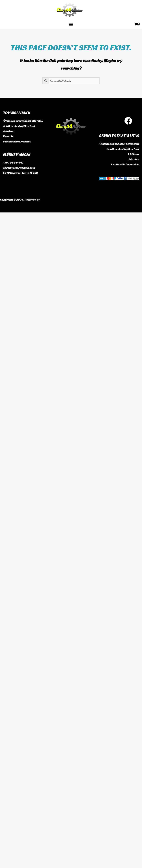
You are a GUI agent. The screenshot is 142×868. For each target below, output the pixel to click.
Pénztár (8, 136)
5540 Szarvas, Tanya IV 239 (20, 173)
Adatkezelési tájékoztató (19, 126)
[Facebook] (128, 121)
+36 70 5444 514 (13, 163)
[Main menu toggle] (71, 24)
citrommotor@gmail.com (19, 168)
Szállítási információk (17, 141)
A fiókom (9, 131)
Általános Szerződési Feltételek (23, 121)
